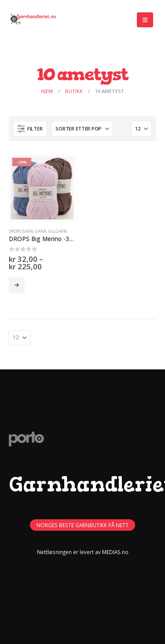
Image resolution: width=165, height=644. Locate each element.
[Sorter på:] (82, 129)
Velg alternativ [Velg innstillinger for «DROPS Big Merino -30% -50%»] (17, 285)
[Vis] (141, 129)
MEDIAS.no (115, 552)
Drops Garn (21, 231)
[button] (145, 20)
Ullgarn (57, 231)
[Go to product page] (42, 188)
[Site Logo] (33, 20)
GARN (40, 231)
